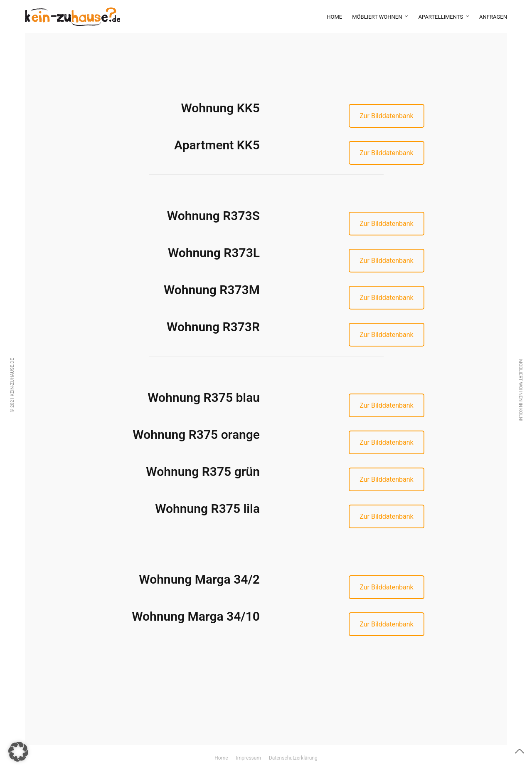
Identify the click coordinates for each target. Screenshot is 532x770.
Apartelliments (441, 17)
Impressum (249, 758)
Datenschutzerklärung (293, 758)
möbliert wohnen (377, 17)
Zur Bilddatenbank (386, 116)
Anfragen (493, 17)
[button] (18, 752)
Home (334, 17)
